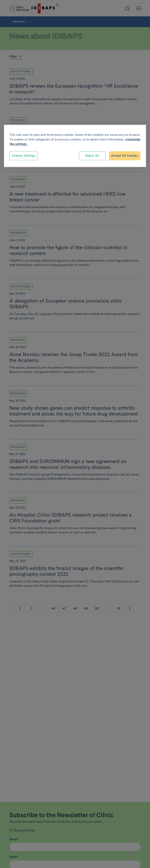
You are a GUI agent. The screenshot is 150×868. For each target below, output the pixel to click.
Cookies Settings (24, 156)
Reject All (92, 156)
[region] (75, 146)
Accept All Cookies (125, 156)
